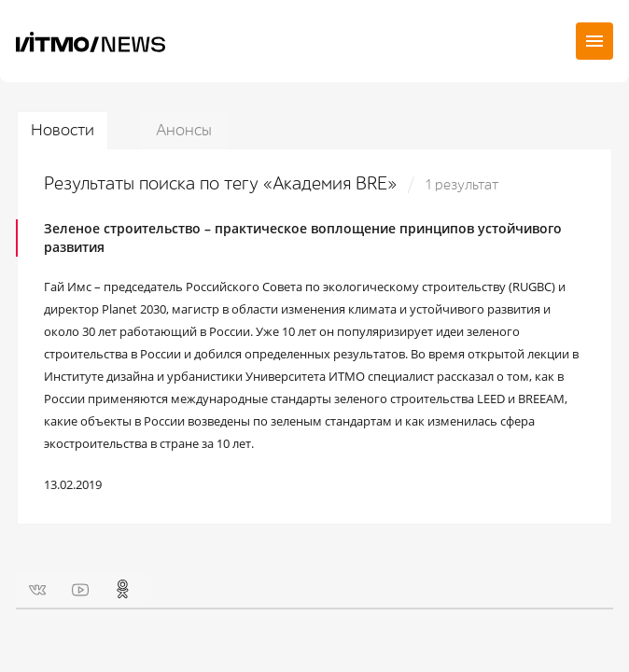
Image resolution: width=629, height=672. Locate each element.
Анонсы (184, 130)
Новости (63, 130)
